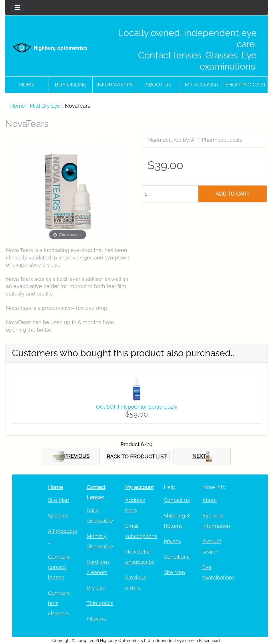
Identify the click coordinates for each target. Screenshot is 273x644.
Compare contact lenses (59, 567)
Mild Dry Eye (45, 106)
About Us (158, 85)
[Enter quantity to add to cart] (170, 194)
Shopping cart (246, 85)
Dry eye (96, 588)
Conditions (177, 557)
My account (202, 85)
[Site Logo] (50, 48)
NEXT (202, 456)
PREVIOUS (71, 456)
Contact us (177, 500)
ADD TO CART (233, 194)
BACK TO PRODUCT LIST (137, 457)
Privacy (173, 541)
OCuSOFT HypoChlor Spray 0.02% (136, 407)
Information (114, 85)
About (210, 500)
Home (27, 85)
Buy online (71, 85)
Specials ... (60, 516)
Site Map (59, 500)
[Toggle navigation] (17, 7)
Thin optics (100, 603)
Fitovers (96, 619)
